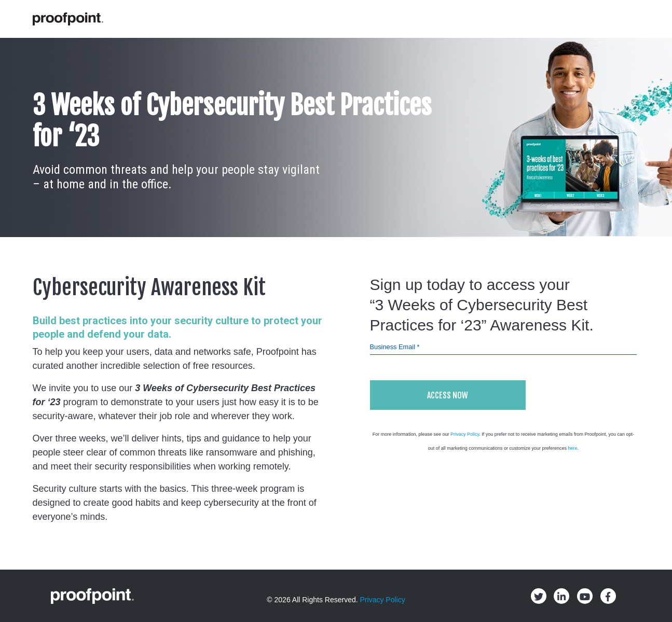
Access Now (448, 395)
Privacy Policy (465, 434)
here (572, 448)
